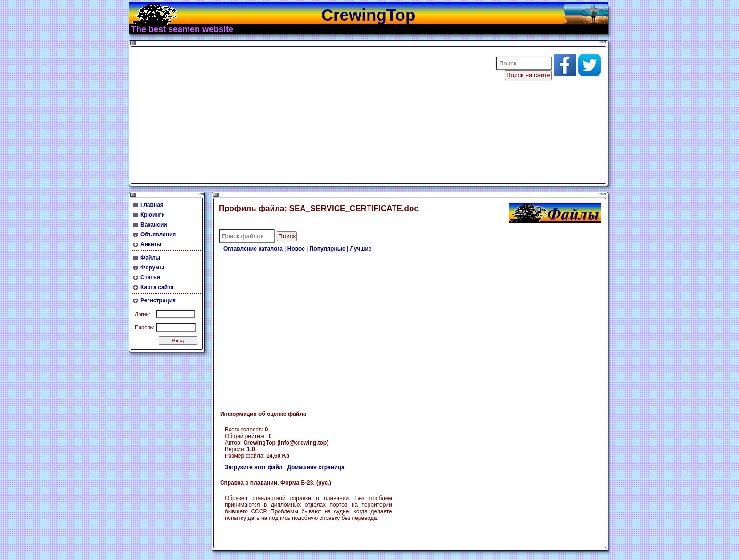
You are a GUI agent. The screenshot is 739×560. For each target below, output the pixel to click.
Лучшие (361, 249)
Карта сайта (157, 287)
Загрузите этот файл (254, 467)
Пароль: (144, 327)
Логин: (143, 314)
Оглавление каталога (253, 249)
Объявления (158, 235)
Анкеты (151, 244)
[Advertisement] (307, 115)
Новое (296, 249)
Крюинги (153, 215)
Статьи (150, 277)
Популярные (328, 249)
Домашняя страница (316, 467)
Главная (152, 205)
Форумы (152, 268)
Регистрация (158, 300)
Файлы (150, 258)
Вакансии (154, 225)
